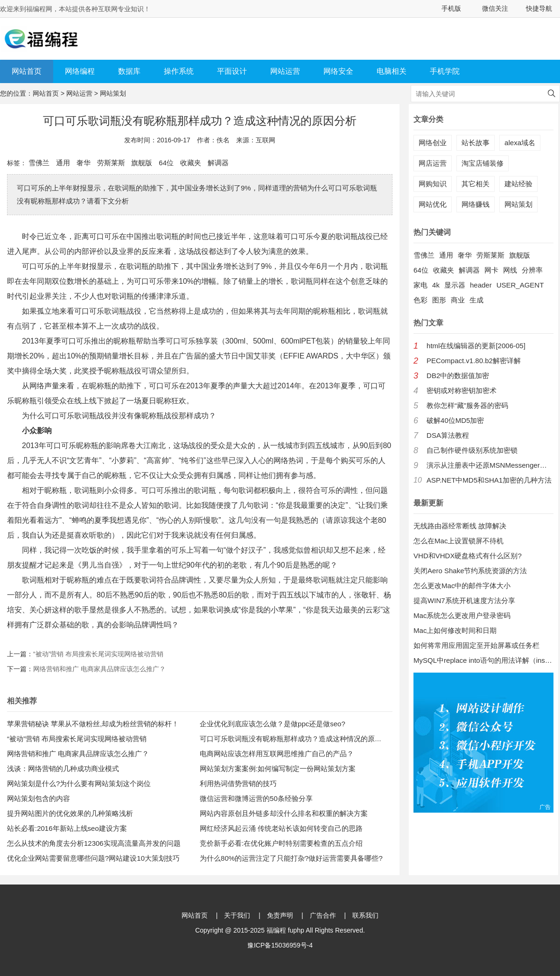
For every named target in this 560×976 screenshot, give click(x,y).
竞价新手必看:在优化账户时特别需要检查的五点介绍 (281, 843)
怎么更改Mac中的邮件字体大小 (462, 586)
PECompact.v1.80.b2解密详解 (474, 361)
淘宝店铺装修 (483, 163)
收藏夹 (191, 163)
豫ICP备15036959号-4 (280, 945)
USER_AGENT (520, 285)
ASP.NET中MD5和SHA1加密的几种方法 (489, 480)
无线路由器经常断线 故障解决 (460, 526)
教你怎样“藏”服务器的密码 (467, 405)
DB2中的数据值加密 (458, 376)
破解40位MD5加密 (455, 420)
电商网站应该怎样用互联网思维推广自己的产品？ (277, 754)
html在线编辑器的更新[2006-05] (476, 346)
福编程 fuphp (285, 930)
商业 (458, 300)
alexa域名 (520, 143)
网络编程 (80, 71)
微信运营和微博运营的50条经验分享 (256, 798)
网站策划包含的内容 (38, 798)
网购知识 (433, 184)
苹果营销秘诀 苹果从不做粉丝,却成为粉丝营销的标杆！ (93, 724)
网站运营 (285, 71)
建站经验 (518, 184)
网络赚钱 (476, 204)
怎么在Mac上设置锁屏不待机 (458, 541)
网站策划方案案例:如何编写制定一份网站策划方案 (278, 769)
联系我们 (365, 915)
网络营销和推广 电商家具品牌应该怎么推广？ (99, 669)
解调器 (218, 163)
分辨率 (532, 270)
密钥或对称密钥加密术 (462, 390)
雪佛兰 (39, 163)
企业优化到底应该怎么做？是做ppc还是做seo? (273, 724)
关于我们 (237, 915)
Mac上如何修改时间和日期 (455, 630)
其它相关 (476, 184)
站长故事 (476, 143)
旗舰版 (142, 163)
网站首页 (27, 71)
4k (436, 285)
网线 (510, 270)
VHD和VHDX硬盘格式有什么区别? (468, 556)
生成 (476, 300)
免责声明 (280, 915)
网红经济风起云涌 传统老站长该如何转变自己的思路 (281, 828)
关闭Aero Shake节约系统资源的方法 (470, 571)
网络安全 (338, 71)
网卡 (491, 270)
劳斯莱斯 (111, 163)
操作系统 (179, 71)
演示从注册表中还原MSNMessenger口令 (490, 465)
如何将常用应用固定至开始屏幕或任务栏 (476, 645)
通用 (63, 163)
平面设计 (232, 71)
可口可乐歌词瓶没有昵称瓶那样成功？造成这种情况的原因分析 (298, 739)
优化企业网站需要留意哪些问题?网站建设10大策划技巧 (93, 858)
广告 (545, 807)
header (481, 285)
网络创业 (433, 143)
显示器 (455, 285)
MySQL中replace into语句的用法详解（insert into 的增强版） (483, 660)
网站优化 (433, 204)
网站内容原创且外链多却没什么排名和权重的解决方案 (284, 813)
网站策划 (113, 93)
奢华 (84, 163)
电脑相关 (392, 71)
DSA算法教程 (448, 435)
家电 (420, 285)
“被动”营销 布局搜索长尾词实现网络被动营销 (98, 654)
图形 (439, 300)
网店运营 (433, 163)
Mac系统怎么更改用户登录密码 (462, 615)
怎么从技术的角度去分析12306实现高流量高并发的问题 (94, 843)
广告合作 (323, 915)
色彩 (420, 300)
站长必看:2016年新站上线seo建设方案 (67, 828)
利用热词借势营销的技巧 (238, 783)
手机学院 (445, 71)
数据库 (129, 71)
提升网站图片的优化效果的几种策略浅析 (70, 813)
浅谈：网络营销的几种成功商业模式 (63, 769)
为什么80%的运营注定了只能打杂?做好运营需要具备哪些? (291, 858)
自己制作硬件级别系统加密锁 (472, 450)
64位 (166, 163)
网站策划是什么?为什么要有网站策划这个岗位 (79, 783)
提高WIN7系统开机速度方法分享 (464, 600)
